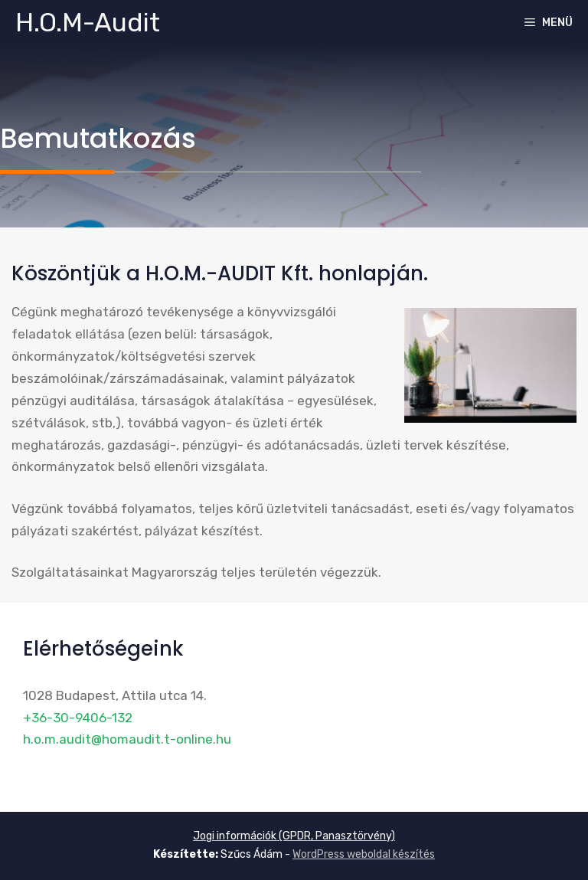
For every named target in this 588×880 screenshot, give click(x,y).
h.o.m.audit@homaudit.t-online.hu (127, 739)
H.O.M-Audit (88, 23)
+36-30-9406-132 (78, 718)
